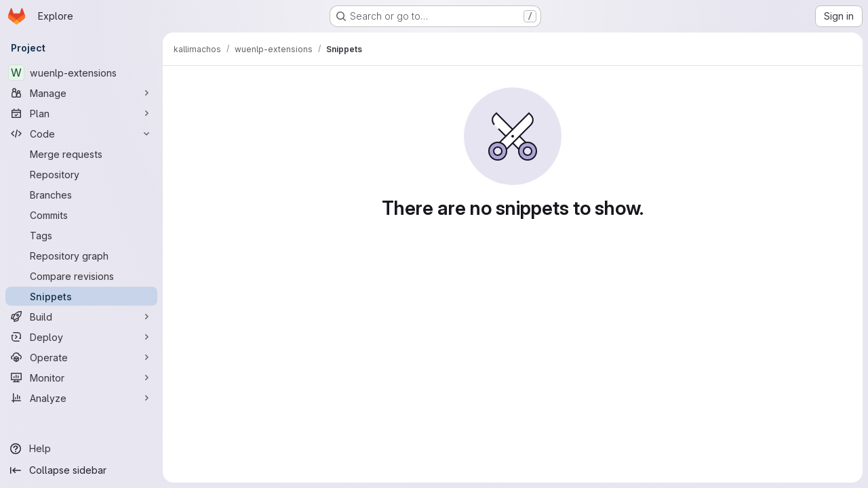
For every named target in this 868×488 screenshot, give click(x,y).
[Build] (81, 317)
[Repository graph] (81, 256)
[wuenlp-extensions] (81, 73)
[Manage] (81, 93)
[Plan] (81, 113)
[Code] (81, 134)
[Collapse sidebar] (81, 470)
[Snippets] (81, 296)
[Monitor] (81, 378)
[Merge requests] (81, 154)
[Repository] (81, 174)
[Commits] (81, 215)
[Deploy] (81, 337)
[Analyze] (81, 398)
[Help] (81, 449)
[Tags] (81, 235)
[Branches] (81, 195)
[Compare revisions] (81, 276)
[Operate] (81, 357)
